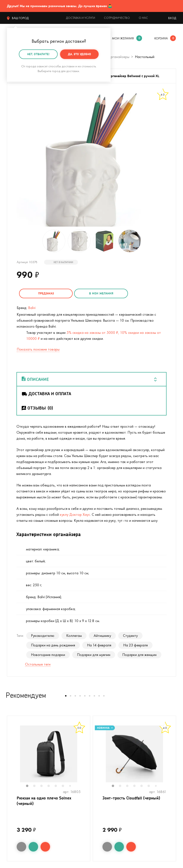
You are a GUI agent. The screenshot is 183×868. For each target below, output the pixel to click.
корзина (161, 38)
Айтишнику (102, 635)
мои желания (123, 38)
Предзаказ (44, 293)
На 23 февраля (135, 645)
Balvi (32, 307)
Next (85, 756)
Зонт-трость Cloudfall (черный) (133, 798)
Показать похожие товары (38, 349)
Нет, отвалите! (38, 54)
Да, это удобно (79, 54)
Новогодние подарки (48, 654)
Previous (12, 756)
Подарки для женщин (139, 654)
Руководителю (43, 635)
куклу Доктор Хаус (75, 514)
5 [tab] (58, 786)
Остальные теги (38, 664)
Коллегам (74, 635)
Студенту (130, 635)
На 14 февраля (99, 645)
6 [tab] (65, 786)
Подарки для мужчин (94, 654)
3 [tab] (44, 786)
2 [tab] (37, 786)
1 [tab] (30, 786)
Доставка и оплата (46, 393)
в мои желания (96, 293)
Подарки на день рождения (53, 645)
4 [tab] (51, 786)
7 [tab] (72, 786)
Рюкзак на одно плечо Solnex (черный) (46, 801)
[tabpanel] (49, 753)
